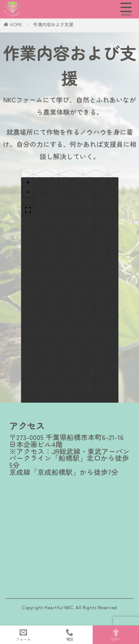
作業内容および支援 (53, 24)
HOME (16, 24)
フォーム (23, 635)
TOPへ (116, 635)
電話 (69, 635)
